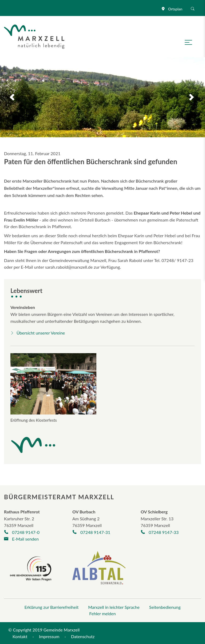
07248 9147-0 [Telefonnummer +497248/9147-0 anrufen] (22, 532)
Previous (9, 97)
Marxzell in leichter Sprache (114, 607)
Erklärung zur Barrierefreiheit (51, 607)
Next (196, 97)
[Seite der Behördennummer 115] (31, 568)
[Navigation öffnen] (191, 42)
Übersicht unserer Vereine (38, 333)
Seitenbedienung (165, 607)
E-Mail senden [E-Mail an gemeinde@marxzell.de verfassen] (21, 539)
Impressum (49, 636)
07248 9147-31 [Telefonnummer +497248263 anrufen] (91, 532)
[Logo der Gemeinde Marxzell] (34, 36)
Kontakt (20, 636)
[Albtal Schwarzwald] (99, 571)
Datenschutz (83, 636)
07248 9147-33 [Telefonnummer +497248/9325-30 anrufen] (160, 532)
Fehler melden (102, 613)
